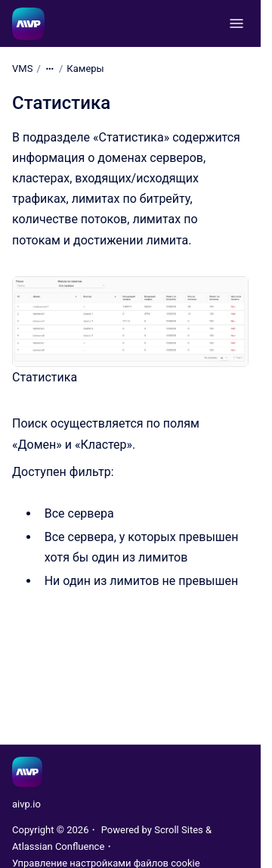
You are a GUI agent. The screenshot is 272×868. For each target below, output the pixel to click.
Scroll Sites (179, 830)
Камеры (85, 68)
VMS (22, 68)
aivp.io (26, 804)
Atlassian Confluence (58, 846)
